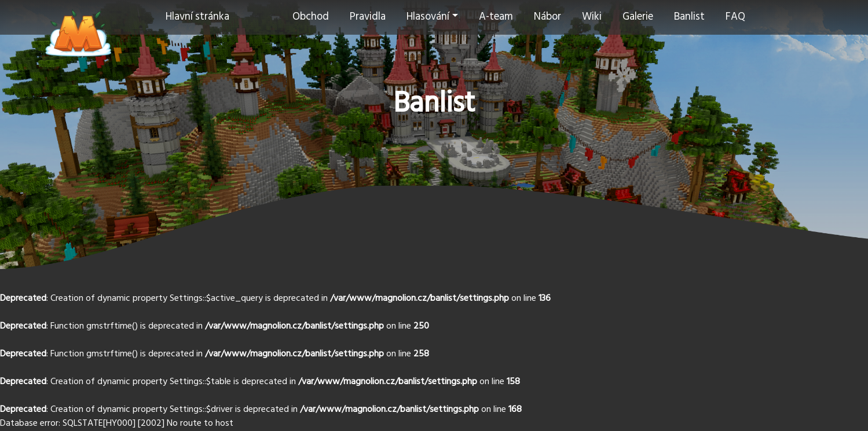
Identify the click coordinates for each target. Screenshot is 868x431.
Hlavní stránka (197, 17)
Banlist (689, 17)
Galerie (638, 17)
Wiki (592, 17)
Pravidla (368, 17)
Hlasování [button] (428, 17)
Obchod (311, 17)
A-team (496, 17)
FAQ (735, 17)
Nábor (547, 17)
